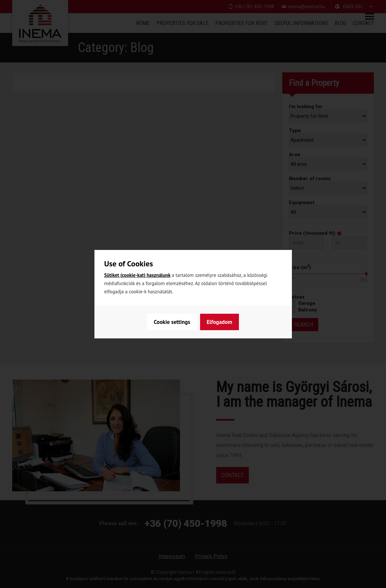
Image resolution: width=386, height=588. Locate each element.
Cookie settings (172, 322)
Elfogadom (219, 322)
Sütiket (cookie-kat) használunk (138, 275)
